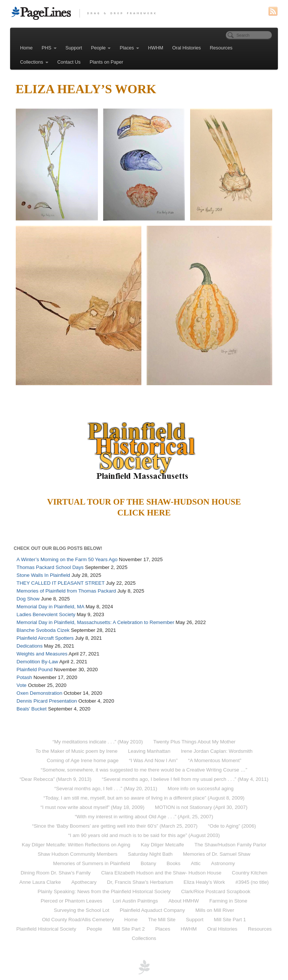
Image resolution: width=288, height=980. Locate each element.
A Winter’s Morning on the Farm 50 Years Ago (67, 559)
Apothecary (84, 882)
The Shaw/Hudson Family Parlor (230, 845)
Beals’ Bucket (31, 709)
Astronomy (223, 863)
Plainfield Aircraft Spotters (45, 638)
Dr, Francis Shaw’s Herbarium (140, 882)
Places (129, 48)
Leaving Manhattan (149, 751)
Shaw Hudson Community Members (77, 854)
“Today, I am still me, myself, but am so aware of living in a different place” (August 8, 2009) (144, 798)
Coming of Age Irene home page (83, 760)
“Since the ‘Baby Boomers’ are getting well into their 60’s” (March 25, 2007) (115, 826)
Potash (24, 677)
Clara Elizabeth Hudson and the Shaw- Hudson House (161, 873)
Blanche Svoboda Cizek (43, 630)
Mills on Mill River (215, 910)
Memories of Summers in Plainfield (92, 863)
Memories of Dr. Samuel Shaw (217, 854)
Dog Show (28, 599)
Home (27, 48)
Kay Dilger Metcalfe (162, 845)
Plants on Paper (106, 62)
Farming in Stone (228, 901)
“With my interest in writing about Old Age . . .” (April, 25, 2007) (144, 817)
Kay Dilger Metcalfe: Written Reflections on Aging (76, 845)
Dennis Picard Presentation (47, 701)
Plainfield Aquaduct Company (152, 910)
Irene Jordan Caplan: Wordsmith (217, 751)
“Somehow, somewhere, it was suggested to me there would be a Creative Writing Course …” (144, 770)
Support (74, 48)
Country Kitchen (250, 873)
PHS (49, 48)
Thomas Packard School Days (50, 567)
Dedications (29, 646)
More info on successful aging (201, 789)
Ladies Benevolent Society (46, 614)
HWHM (156, 48)
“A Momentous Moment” (214, 760)
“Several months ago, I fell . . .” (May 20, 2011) (106, 789)
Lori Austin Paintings (135, 901)
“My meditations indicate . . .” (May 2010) (98, 742)
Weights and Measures (42, 654)
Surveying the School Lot (82, 910)
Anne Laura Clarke (40, 882)
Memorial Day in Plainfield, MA (50, 607)
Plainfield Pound (34, 669)
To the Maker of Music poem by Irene (77, 751)
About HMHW (184, 901)
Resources (221, 48)
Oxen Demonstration (39, 693)
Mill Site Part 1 (230, 920)
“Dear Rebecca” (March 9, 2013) (55, 779)
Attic (196, 863)
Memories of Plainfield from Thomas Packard (66, 591)
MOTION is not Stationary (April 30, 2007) (201, 807)
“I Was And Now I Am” (153, 760)
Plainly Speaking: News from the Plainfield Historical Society (104, 891)
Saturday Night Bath (150, 854)
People (101, 48)
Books (173, 863)
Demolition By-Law (37, 662)
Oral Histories (186, 48)
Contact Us (69, 62)
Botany (148, 863)
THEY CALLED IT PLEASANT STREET (61, 583)
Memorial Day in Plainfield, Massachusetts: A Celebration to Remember (95, 622)
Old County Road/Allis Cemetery (78, 920)
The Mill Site (162, 920)
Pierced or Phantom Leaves (72, 901)
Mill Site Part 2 (129, 929)
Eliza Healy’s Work (204, 882)
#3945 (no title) (252, 882)
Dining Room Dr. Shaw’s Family (56, 873)
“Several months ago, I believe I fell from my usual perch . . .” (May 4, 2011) (185, 779)
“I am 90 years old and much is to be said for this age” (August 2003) (144, 835)
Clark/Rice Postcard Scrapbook (216, 891)
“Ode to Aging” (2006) (232, 826)
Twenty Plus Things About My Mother (194, 742)
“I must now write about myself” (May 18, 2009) (92, 807)
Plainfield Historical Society (46, 929)
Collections (34, 62)
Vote (22, 685)
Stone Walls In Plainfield (43, 575)
